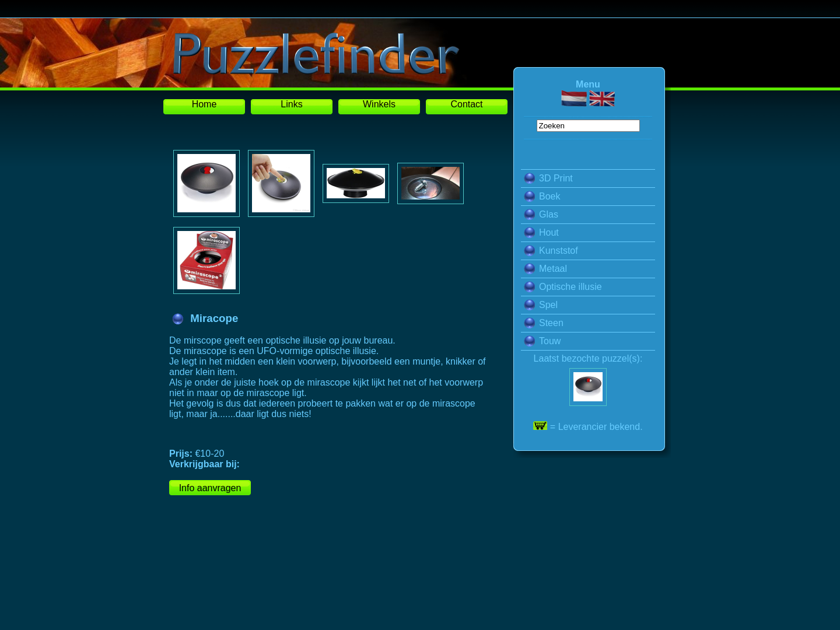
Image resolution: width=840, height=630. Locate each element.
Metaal (545, 269)
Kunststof (551, 251)
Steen (544, 323)
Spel (541, 305)
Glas (541, 214)
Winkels (379, 104)
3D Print (548, 178)
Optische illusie (563, 287)
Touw (542, 341)
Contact (466, 104)
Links (291, 104)
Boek (542, 196)
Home (204, 104)
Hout (541, 232)
